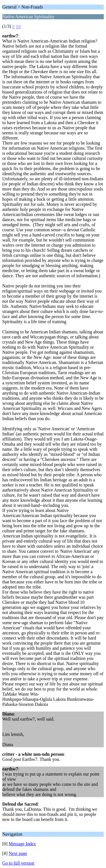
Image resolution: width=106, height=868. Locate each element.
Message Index (22, 844)
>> (18, 26)
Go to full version (18, 863)
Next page (18, 853)
